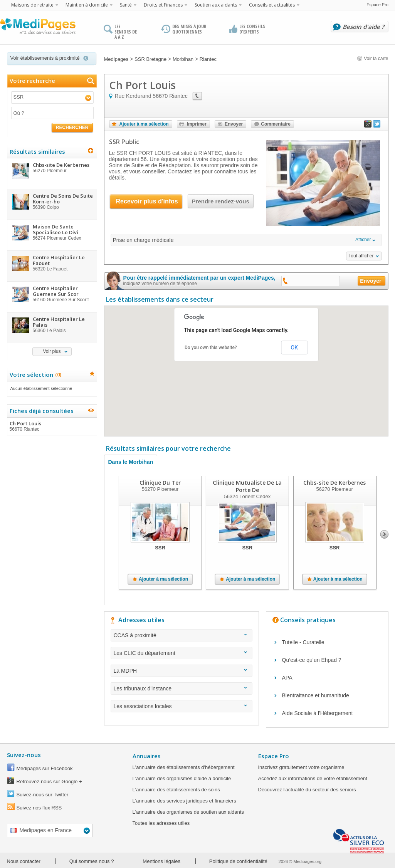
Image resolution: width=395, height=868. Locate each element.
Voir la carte (373, 59)
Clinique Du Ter (160, 483)
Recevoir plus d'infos (147, 201)
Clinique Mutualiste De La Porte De (247, 486)
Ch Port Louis (52, 426)
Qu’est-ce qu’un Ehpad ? (312, 660)
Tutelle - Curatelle (303, 642)
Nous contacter (24, 861)
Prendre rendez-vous (221, 201)
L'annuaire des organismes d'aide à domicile (182, 778)
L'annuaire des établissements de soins (176, 790)
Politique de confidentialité (238, 861)
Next (384, 534)
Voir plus (52, 351)
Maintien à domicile (87, 5)
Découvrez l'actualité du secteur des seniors (307, 790)
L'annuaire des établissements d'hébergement (184, 767)
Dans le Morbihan (131, 462)
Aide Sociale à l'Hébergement (318, 713)
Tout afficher (361, 256)
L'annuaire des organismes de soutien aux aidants (188, 812)
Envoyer (234, 124)
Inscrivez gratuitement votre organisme (301, 767)
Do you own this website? (211, 348)
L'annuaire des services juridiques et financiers (184, 801)
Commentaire (276, 124)
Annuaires (147, 756)
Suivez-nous (24, 755)
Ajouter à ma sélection (144, 124)
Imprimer (197, 124)
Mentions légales (161, 861)
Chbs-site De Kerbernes (334, 483)
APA (287, 678)
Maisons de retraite (32, 5)
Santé (126, 5)
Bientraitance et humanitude (316, 695)
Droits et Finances (163, 5)
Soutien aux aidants (216, 5)
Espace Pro (377, 5)
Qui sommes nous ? (92, 861)
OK (294, 348)
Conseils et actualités (272, 5)
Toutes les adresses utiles (161, 823)
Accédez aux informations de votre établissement (313, 778)
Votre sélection (34, 374)
